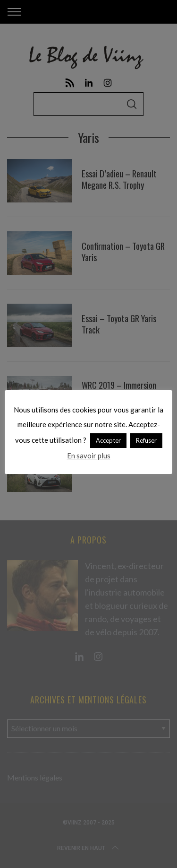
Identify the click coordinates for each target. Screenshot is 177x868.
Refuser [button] (146, 440)
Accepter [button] (108, 440)
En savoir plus (89, 456)
